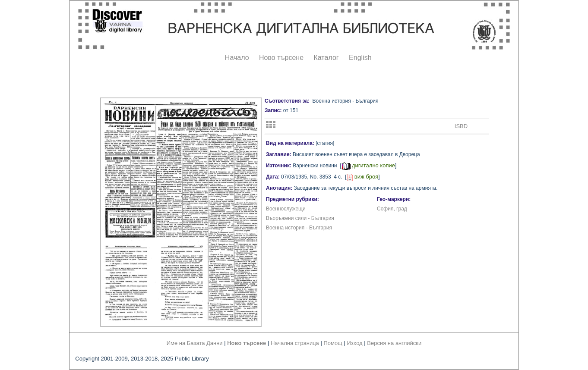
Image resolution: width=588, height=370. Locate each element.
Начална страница (295, 343)
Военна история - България (299, 228)
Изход (355, 343)
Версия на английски (394, 343)
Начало (237, 58)
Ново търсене (281, 58)
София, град (392, 209)
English (360, 58)
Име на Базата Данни (195, 343)
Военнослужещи (286, 209)
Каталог (326, 58)
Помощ (333, 343)
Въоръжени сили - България (300, 218)
